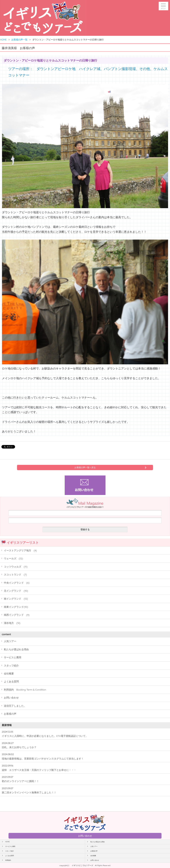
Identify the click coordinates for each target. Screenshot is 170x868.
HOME (3, 40)
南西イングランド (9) (17, 615)
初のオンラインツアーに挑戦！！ (20, 781)
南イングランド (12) (16, 599)
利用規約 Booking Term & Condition (25, 690)
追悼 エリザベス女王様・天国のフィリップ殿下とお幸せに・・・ (39, 770)
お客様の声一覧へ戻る (85, 467)
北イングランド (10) (16, 591)
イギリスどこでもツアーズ (82, 865)
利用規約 (8, 860)
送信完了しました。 (15, 706)
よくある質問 (11, 681)
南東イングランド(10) (16, 607)
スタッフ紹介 (11, 665)
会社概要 (9, 673)
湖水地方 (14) (12, 623)
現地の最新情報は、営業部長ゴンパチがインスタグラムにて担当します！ (43, 759)
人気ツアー (10, 641)
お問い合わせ (11, 698)
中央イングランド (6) (17, 583)
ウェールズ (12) (13, 558)
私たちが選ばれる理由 (16, 649)
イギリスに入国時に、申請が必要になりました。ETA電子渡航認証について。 (45, 736)
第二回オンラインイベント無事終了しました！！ (29, 792)
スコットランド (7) (15, 575)
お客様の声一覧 (19, 40)
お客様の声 (10, 714)
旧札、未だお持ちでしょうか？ (19, 747)
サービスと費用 (13, 657)
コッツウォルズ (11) (16, 567)
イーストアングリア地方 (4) (20, 550)
